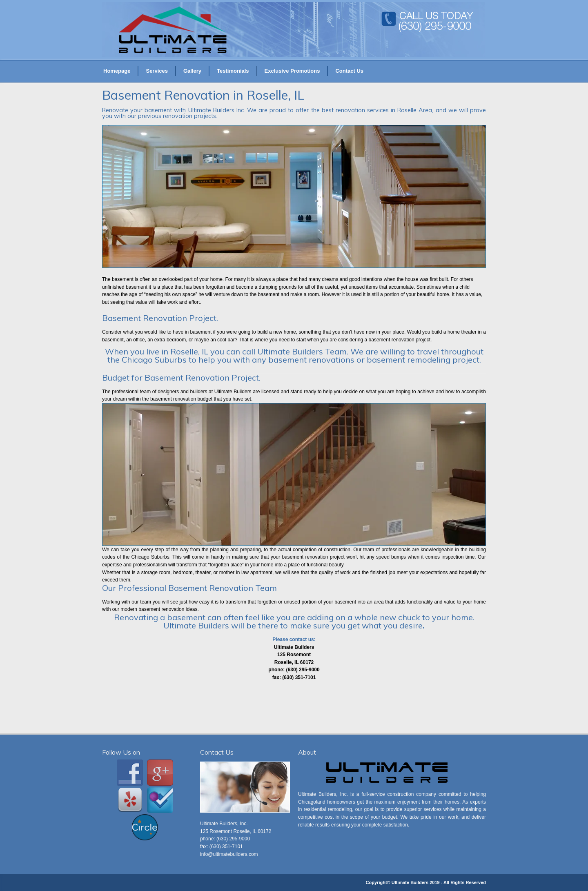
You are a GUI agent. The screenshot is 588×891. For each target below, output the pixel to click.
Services (157, 71)
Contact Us (349, 71)
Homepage (117, 71)
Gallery (192, 71)
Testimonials (233, 71)
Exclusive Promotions (292, 71)
